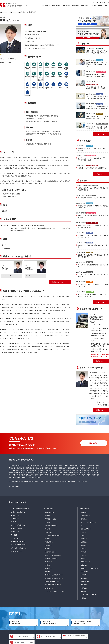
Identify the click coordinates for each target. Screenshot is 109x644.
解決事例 (14, 535)
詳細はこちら (100, 361)
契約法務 (83, 519)
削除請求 (48, 545)
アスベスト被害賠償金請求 (53, 535)
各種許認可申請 (85, 581)
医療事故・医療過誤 (51, 558)
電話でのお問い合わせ (18, 541)
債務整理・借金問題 (51, 526)
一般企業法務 (84, 516)
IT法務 (82, 532)
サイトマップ (15, 538)
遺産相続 (48, 539)
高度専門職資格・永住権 (52, 585)
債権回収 (83, 565)
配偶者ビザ (48, 588)
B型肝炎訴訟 (49, 532)
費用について (15, 515)
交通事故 (48, 522)
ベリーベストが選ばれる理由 (20, 509)
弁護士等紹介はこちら (59, 282)
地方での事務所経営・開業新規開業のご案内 (82, 622)
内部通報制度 (84, 572)
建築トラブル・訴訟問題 (52, 555)
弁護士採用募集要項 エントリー (49, 622)
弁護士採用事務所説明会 (16, 622)
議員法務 (83, 591)
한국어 (107, 2)
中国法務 (83, 575)
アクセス (106, 6)
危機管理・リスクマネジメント (89, 568)
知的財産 (83, 552)
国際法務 (83, 578)
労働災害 (48, 529)
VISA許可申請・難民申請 (52, 581)
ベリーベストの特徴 (96, 6)
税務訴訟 (83, 542)
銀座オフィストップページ (18, 502)
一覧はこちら (100, 134)
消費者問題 (48, 542)
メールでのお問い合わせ (19, 545)
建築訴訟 (83, 558)
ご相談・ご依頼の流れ (18, 512)
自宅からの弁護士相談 (18, 525)
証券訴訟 (48, 562)
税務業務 (48, 572)
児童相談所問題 (50, 552)
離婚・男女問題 (50, 512)
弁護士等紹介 (66, 6)
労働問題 (48, 516)
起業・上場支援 (85, 529)
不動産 (82, 555)
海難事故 (48, 565)
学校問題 (48, 549)
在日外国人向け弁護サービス (53, 578)
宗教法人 (83, 598)
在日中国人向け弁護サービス (53, 575)
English (97, 2)
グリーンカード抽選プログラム (54, 591)
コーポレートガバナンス (88, 522)
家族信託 (48, 568)
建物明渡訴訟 (84, 562)
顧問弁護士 (84, 512)
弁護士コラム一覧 (17, 528)
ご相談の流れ (84, 6)
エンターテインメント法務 (88, 595)
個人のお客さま (45, 6)
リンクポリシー (16, 551)
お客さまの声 (15, 532)
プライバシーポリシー (18, 548)
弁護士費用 (75, 6)
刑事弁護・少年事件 (51, 519)
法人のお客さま (56, 6)
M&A (82, 526)
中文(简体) (102, 2)
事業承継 (83, 585)
